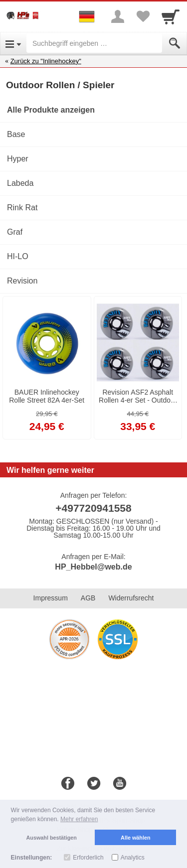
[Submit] (175, 43)
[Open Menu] (13, 43)
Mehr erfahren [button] (79, 819)
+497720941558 (93, 508)
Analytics (133, 858)
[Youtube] (120, 784)
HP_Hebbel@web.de (93, 567)
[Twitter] (94, 784)
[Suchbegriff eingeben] (94, 43)
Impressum (51, 598)
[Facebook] (68, 784)
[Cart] (171, 16)
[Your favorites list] (143, 16)
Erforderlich (88, 858)
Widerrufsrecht (131, 598)
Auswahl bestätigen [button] (52, 838)
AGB (88, 598)
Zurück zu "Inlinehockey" (46, 61)
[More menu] (118, 16)
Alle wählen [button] (135, 838)
